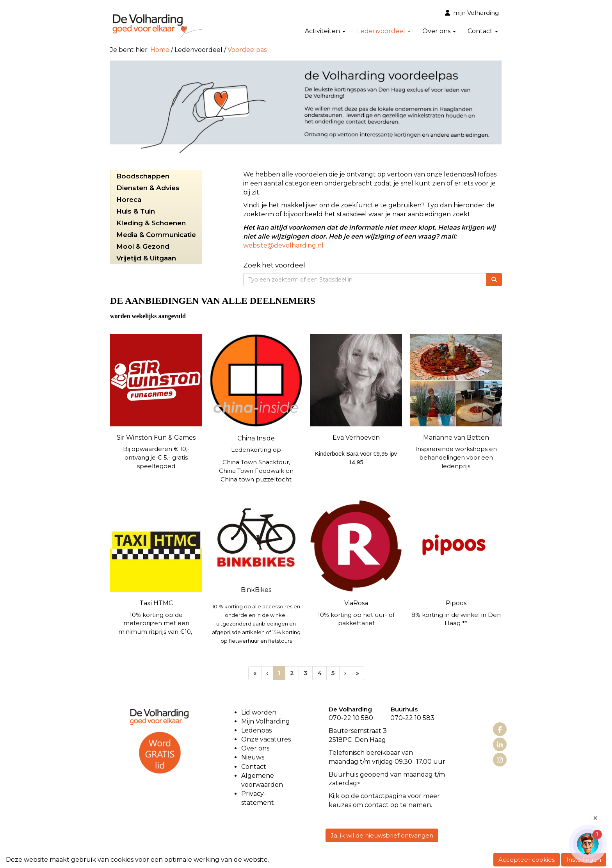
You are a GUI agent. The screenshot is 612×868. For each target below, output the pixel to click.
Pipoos (456, 603)
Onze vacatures (267, 739)
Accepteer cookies (527, 860)
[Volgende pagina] (345, 673)
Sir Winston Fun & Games (156, 438)
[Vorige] (267, 673)
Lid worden (259, 712)
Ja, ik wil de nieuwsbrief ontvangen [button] (382, 835)
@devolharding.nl (283, 245)
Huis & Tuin (136, 211)
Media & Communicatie (156, 235)
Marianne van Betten (456, 438)
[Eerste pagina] (255, 673)
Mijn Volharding (266, 721)
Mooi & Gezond (143, 246)
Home (160, 50)
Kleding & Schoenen (151, 223)
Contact (483, 31)
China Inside (256, 438)
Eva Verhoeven (356, 438)
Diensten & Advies (148, 188)
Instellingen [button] (584, 860)
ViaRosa (356, 603)
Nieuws (253, 757)
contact (373, 796)
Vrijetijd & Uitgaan (146, 258)
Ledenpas (256, 730)
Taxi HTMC (156, 603)
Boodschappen (143, 176)
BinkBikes (256, 590)
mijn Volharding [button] (472, 13)
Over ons (439, 31)
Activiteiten (325, 31)
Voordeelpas (247, 50)
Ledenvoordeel (384, 31)
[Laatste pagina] (358, 673)
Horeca (129, 200)
